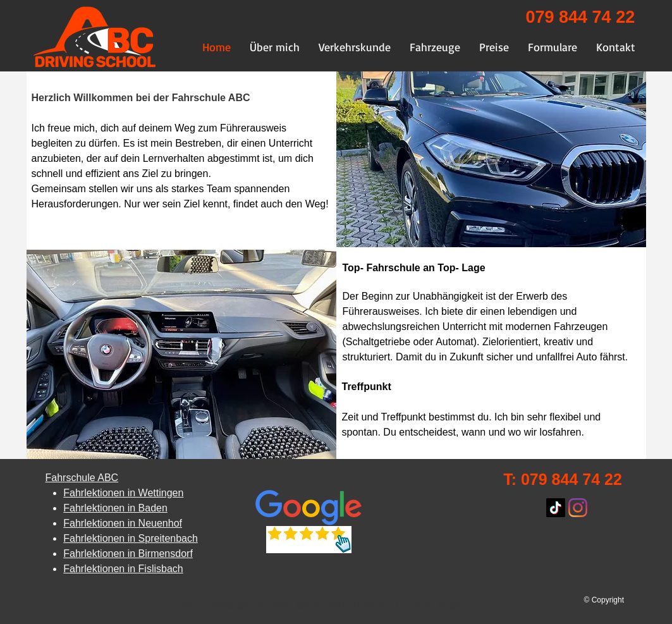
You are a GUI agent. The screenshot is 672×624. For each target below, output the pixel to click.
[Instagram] (578, 508)
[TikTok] (556, 508)
